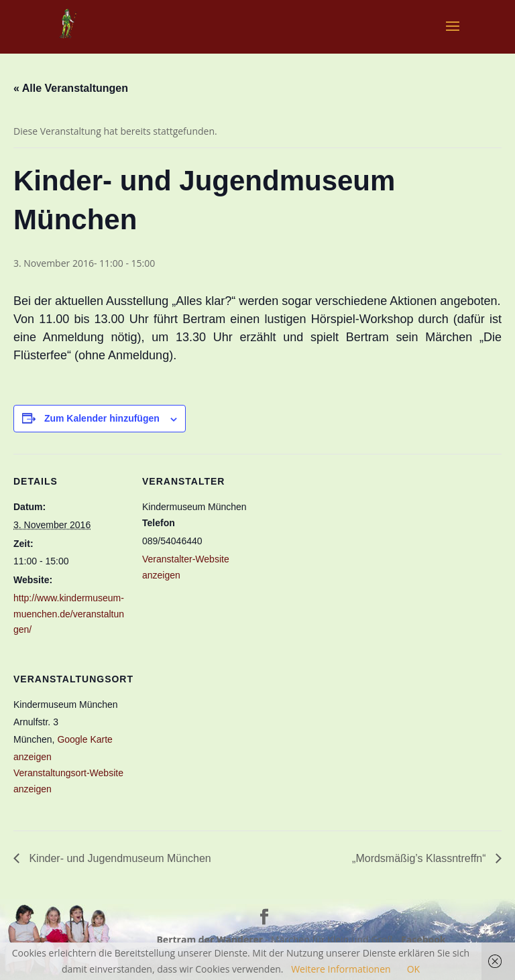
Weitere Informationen (341, 969)
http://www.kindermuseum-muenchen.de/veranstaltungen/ (69, 614)
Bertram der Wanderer (210, 939)
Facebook (423, 939)
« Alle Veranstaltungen (71, 88)
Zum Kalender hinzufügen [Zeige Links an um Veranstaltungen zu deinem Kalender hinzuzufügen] (102, 418)
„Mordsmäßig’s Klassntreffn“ (420, 858)
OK (413, 969)
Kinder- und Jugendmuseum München (119, 858)
